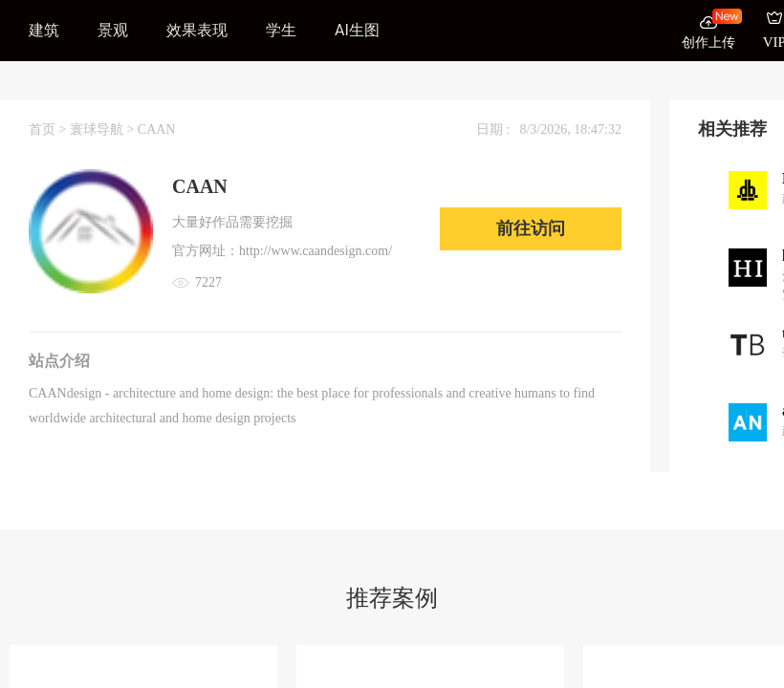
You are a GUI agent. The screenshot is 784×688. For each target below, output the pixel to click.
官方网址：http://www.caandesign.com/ (282, 251)
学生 (281, 30)
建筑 (44, 30)
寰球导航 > (104, 129)
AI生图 (357, 30)
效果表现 (197, 30)
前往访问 (531, 228)
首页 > (49, 129)
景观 (113, 30)
